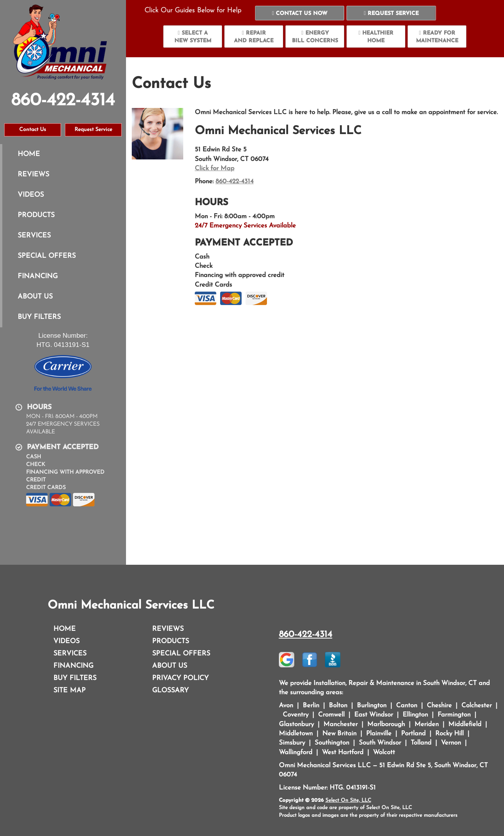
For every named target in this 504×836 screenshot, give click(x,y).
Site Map (70, 691)
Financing (38, 276)
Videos (31, 195)
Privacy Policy (180, 678)
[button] (300, 13)
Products (36, 215)
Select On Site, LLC (348, 800)
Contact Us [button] (33, 130)
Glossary (170, 691)
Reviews (33, 175)
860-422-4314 (235, 182)
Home (29, 154)
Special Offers (47, 256)
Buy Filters (39, 317)
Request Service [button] (93, 130)
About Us (35, 297)
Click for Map (215, 168)
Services (34, 236)
